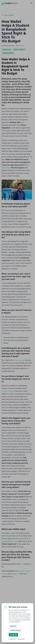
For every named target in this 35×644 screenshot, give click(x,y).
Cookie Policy (21, 639)
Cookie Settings (15, 630)
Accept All (13, 635)
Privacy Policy (12, 639)
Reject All (13, 626)
